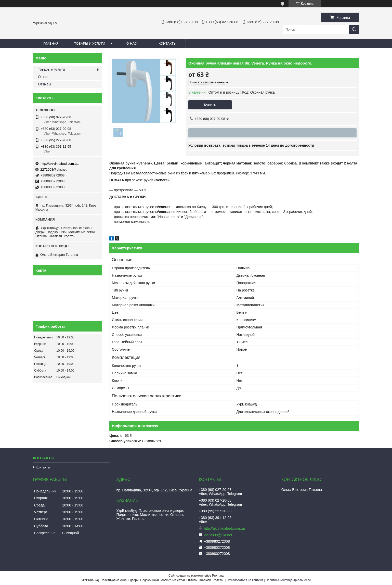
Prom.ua (218, 576)
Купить (210, 105)
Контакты (167, 43)
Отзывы (44, 84)
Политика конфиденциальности (288, 580)
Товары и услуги (90, 43)
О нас (132, 43)
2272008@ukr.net (53, 169)
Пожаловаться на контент (245, 580)
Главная (51, 43)
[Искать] (354, 29)
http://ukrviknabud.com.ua (60, 164)
